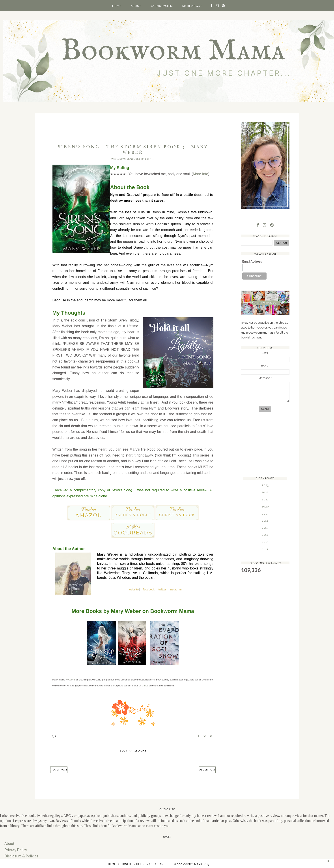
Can (144, 685)
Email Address (252, 262)
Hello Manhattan (150, 863)
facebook (149, 589)
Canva (72, 679)
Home (117, 6)
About (136, 6)
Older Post (207, 769)
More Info (200, 174)
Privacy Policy (15, 849)
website (134, 589)
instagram (176, 589)
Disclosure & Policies (20, 855)
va (147, 685)
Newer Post (59, 769)
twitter (162, 589)
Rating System (162, 6)
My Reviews (191, 6)
